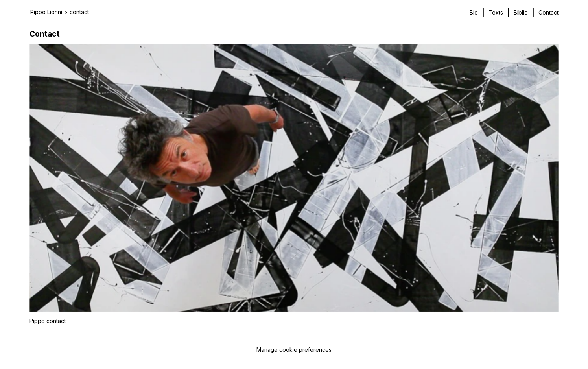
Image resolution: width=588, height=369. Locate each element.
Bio (474, 12)
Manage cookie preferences (294, 350)
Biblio (521, 12)
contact (79, 12)
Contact (548, 12)
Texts (496, 12)
